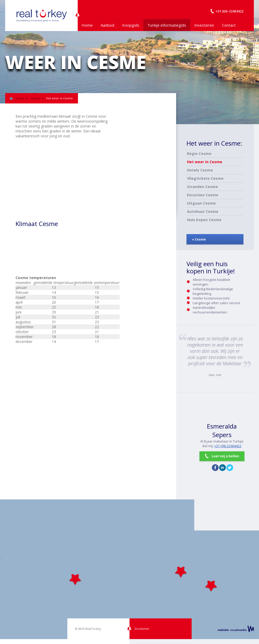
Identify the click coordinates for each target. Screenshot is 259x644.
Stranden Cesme (202, 187)
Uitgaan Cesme (201, 203)
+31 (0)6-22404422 (228, 446)
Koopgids (131, 25)
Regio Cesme (199, 153)
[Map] (129, 569)
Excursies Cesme (203, 195)
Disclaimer (142, 629)
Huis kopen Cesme (204, 220)
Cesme (35, 98)
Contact (229, 25)
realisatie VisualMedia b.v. (236, 629)
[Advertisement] (129, 191)
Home (87, 25)
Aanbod (107, 25)
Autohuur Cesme (203, 211)
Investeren (204, 25)
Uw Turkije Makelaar (41, 16)
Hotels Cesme (200, 170)
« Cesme (199, 239)
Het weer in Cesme (205, 162)
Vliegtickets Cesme (205, 178)
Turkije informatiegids (167, 25)
